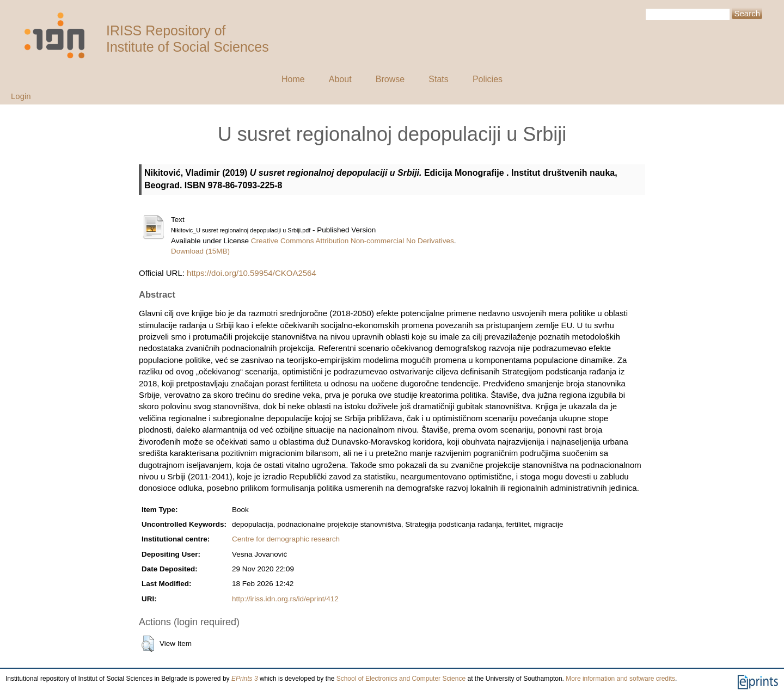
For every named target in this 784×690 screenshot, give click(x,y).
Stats (438, 79)
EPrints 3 (245, 679)
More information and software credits (620, 679)
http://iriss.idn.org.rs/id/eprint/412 (285, 599)
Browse (390, 79)
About (340, 79)
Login (21, 96)
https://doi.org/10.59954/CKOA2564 (252, 273)
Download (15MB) (200, 251)
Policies (488, 79)
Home (293, 79)
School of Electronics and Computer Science (401, 679)
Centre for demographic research (286, 539)
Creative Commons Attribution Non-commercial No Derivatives (353, 241)
